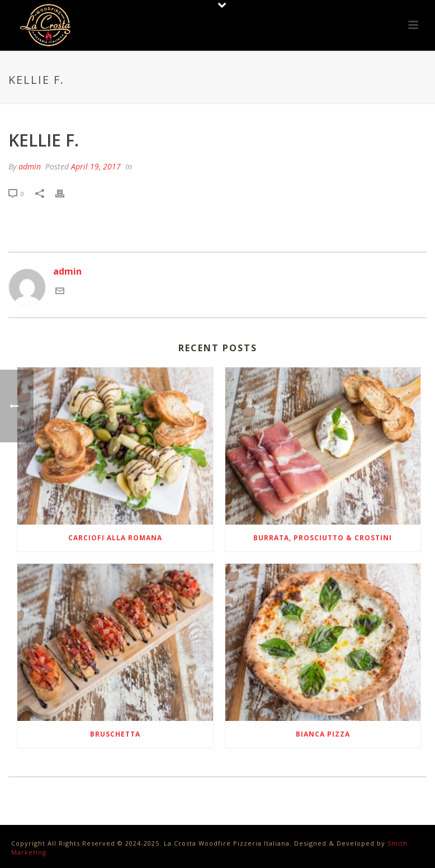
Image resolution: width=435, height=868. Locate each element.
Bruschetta (115, 734)
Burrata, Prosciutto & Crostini (323, 538)
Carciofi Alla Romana (115, 538)
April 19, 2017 (96, 166)
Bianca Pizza (323, 734)
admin (30, 166)
